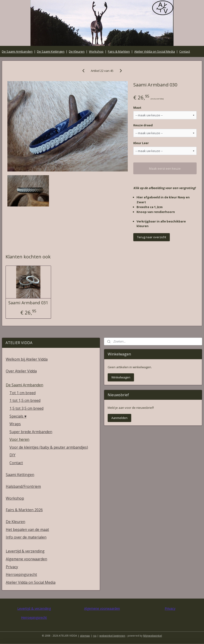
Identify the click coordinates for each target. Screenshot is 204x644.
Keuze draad (143, 125)
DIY (12, 455)
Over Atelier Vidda (21, 371)
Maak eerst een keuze (165, 168)
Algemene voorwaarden (26, 559)
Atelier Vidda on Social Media (155, 51)
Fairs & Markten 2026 (24, 510)
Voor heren (19, 439)
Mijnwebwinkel (153, 636)
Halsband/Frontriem (23, 486)
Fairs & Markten (119, 51)
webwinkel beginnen (112, 636)
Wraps (15, 424)
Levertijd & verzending (25, 551)
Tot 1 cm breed (23, 393)
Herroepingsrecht (21, 574)
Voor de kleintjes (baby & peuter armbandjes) (49, 447)
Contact (185, 51)
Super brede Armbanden (31, 432)
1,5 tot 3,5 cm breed (26, 408)
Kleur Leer (141, 143)
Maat (137, 108)
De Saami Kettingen (51, 51)
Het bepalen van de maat (27, 530)
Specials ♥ (18, 416)
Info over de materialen (26, 537)
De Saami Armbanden (17, 51)
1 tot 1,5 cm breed (25, 400)
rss (95, 636)
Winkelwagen (121, 377)
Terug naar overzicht (152, 237)
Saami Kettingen (20, 475)
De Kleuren (77, 51)
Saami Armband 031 (28, 303)
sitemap (85, 636)
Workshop (96, 51)
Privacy (12, 567)
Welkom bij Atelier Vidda (27, 359)
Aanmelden (119, 418)
